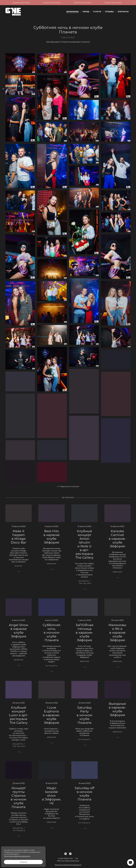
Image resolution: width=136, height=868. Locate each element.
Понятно (23, 862)
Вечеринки (72, 12)
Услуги (97, 12)
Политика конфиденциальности (17, 856)
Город (86, 12)
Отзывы (109, 12)
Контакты (123, 12)
